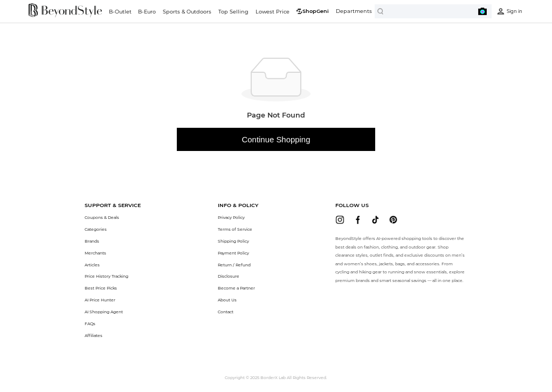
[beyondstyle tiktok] (375, 220)
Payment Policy (233, 253)
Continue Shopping (276, 139)
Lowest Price (272, 12)
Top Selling (233, 12)
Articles (92, 265)
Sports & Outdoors (187, 12)
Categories (96, 229)
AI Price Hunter (100, 300)
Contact (226, 312)
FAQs (90, 324)
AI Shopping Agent (104, 312)
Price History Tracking (106, 276)
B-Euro (147, 12)
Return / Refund (234, 265)
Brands (92, 241)
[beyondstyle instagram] (340, 220)
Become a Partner (236, 288)
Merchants (95, 253)
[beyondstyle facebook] (358, 220)
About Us (227, 300)
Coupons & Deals (102, 218)
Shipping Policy (233, 241)
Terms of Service (235, 229)
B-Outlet (120, 12)
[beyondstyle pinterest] (393, 220)
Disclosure (229, 276)
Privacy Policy (231, 218)
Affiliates (94, 336)
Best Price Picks (101, 288)
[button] (113, 205)
